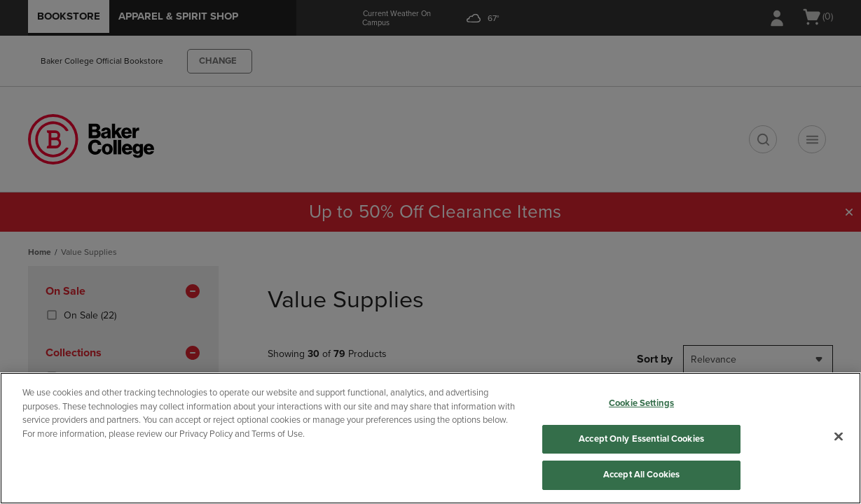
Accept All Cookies (641, 475)
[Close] (839, 437)
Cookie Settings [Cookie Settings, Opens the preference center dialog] (641, 403)
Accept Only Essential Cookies (641, 439)
